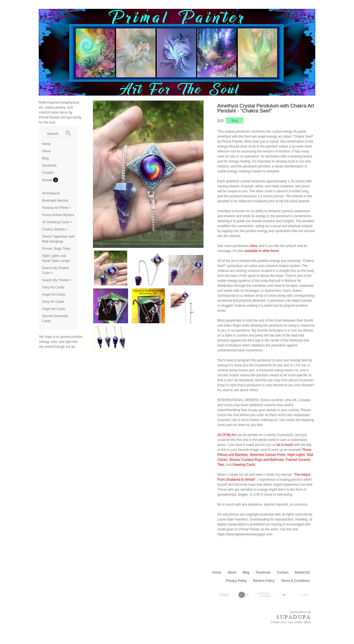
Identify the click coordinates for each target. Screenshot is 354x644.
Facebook (49, 165)
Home (46, 144)
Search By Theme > (57, 280)
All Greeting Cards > (57, 222)
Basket (48, 180)
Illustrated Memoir (55, 201)
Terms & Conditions (295, 581)
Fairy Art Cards (53, 287)
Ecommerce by (301, 612)
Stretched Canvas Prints (268, 455)
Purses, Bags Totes (56, 249)
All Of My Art (227, 435)
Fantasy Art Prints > (57, 208)
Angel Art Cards (54, 295)
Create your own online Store (291, 622)
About (46, 151)
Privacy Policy (236, 581)
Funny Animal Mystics (58, 215)
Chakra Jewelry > (55, 229)
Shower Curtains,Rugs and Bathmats (257, 460)
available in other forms (262, 251)
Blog (45, 158)
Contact (48, 173)
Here (253, 246)
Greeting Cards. (244, 465)
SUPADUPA (294, 617)
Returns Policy (264, 581)
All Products (51, 193)
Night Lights (296, 455)
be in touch (285, 445)
